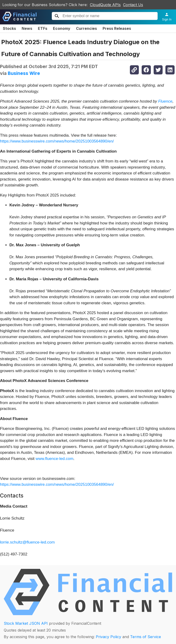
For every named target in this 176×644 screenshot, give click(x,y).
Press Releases (117, 28)
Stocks (9, 28)
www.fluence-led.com (54, 459)
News (27, 28)
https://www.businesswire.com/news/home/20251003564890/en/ (57, 141)
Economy (62, 28)
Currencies (86, 28)
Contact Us (133, 5)
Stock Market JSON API (26, 623)
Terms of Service (146, 637)
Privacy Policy (108, 637)
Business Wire (24, 73)
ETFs (43, 28)
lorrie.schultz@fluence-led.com (27, 542)
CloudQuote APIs (105, 5)
